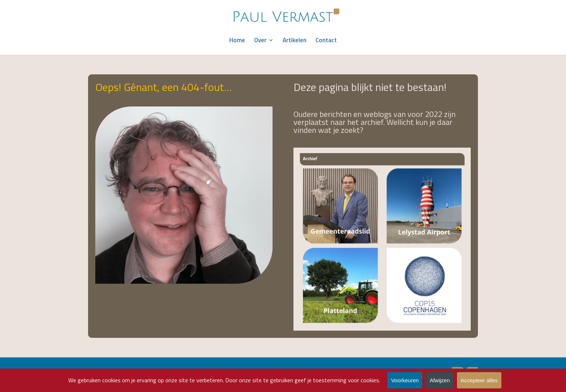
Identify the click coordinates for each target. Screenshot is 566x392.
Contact (326, 41)
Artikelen (295, 41)
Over (260, 41)
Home (237, 41)
